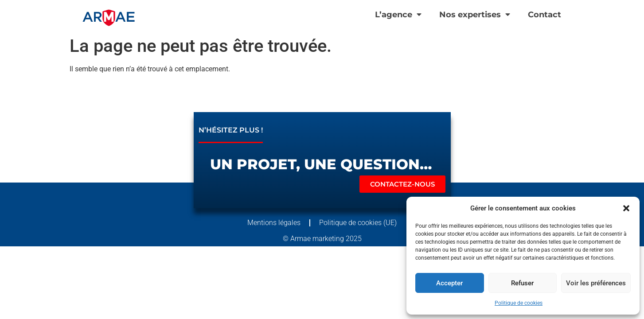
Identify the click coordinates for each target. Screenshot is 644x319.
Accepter (449, 283)
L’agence (398, 15)
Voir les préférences (596, 283)
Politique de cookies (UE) (358, 223)
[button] (626, 208)
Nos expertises (475, 15)
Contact (544, 14)
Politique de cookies (519, 303)
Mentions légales (274, 223)
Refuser (522, 283)
